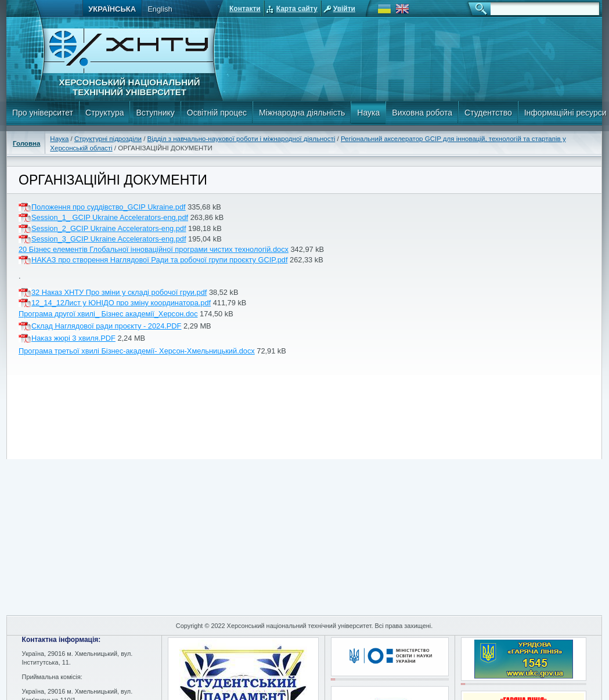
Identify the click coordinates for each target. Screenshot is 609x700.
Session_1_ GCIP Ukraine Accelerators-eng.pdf (110, 217)
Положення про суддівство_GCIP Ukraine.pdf (109, 207)
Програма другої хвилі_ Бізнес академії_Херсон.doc (108, 314)
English (160, 9)
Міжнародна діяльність (302, 113)
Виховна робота (422, 113)
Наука (368, 113)
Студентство (488, 113)
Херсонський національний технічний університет (129, 87)
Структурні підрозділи (108, 139)
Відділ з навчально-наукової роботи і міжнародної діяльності (242, 139)
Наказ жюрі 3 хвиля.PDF (73, 338)
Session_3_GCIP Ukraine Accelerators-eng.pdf (109, 239)
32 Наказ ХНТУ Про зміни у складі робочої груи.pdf (119, 292)
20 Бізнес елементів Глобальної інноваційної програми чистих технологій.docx (154, 249)
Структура (104, 113)
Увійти (344, 9)
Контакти (245, 9)
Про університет (43, 113)
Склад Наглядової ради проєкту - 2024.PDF (106, 326)
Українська (112, 9)
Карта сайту (297, 9)
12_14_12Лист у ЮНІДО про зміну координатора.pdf (121, 303)
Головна (26, 143)
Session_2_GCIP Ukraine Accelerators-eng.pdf (109, 228)
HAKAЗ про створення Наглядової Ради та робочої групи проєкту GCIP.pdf (159, 260)
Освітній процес (217, 113)
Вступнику (155, 113)
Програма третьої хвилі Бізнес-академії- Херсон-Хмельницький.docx (137, 351)
